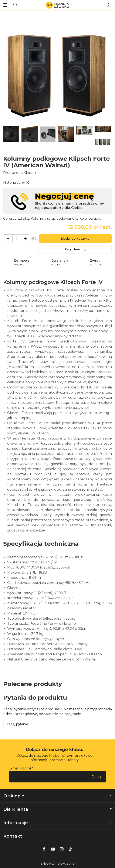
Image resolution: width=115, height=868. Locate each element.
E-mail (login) (20, 768)
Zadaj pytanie (17, 724)
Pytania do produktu (35, 698)
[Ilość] (17, 239)
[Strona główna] (57, 5)
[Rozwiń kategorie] (5, 5)
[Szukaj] (16, 5)
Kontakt (13, 836)
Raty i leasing (75, 249)
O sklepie (57, 796)
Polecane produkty (33, 684)
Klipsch (30, 173)
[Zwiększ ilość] (8, 239)
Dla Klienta (57, 809)
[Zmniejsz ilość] (25, 239)
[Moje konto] (109, 5)
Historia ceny (16, 183)
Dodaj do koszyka (75, 239)
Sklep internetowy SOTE (57, 864)
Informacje (57, 823)
